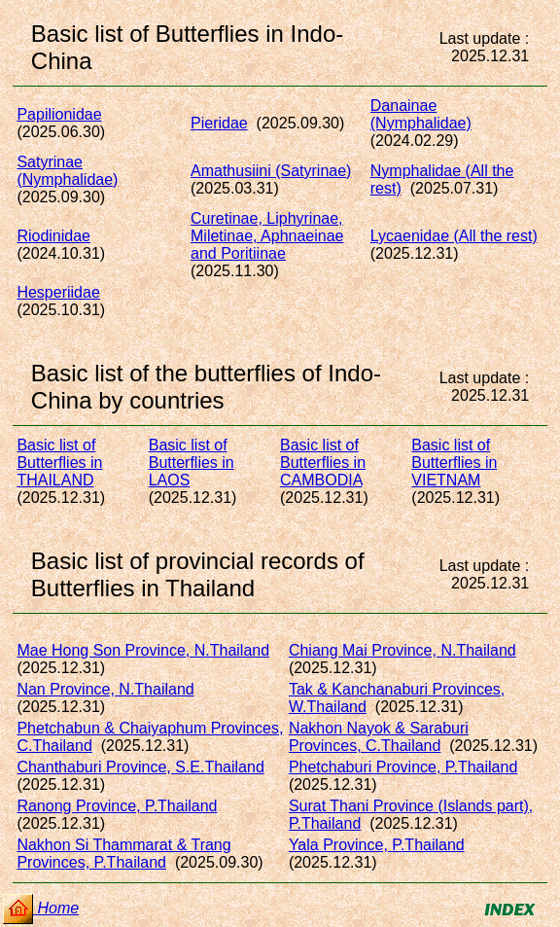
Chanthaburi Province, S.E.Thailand (140, 767)
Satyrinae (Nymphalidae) (67, 171)
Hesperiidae (58, 292)
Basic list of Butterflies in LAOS (192, 463)
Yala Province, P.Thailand (377, 845)
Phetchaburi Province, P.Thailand (403, 767)
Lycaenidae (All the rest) (454, 236)
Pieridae (219, 123)
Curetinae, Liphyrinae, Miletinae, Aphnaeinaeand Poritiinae (267, 236)
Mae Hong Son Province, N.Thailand (143, 650)
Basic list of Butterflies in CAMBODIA (323, 463)
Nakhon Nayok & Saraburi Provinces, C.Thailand (379, 737)
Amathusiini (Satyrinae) (271, 171)
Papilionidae (59, 114)
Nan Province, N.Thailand (105, 689)
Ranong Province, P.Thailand (117, 806)
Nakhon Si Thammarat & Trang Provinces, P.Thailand (123, 854)
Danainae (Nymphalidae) (421, 114)
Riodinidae (53, 236)
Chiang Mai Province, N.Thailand (402, 650)
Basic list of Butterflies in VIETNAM (454, 463)
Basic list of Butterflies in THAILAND (59, 463)
